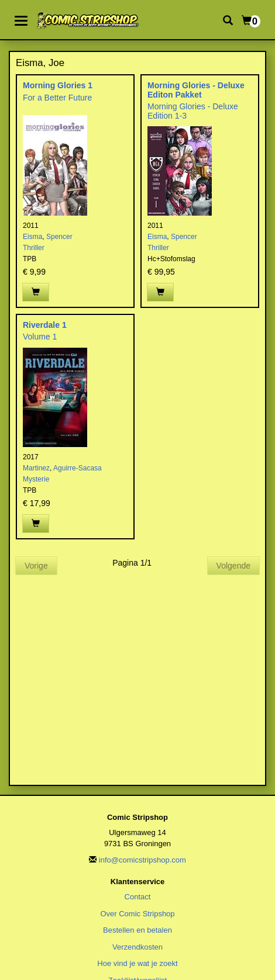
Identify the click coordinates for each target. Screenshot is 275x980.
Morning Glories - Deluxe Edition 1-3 (193, 111)
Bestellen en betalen (137, 930)
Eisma (32, 237)
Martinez (36, 468)
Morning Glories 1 (58, 85)
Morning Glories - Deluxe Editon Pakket (196, 90)
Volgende (233, 566)
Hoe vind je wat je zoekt (137, 963)
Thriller (34, 248)
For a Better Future (57, 98)
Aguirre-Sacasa (78, 468)
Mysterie (36, 479)
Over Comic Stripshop (137, 914)
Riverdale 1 (45, 325)
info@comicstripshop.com (142, 860)
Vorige (36, 566)
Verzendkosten (137, 947)
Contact (138, 897)
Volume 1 (40, 337)
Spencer (59, 237)
